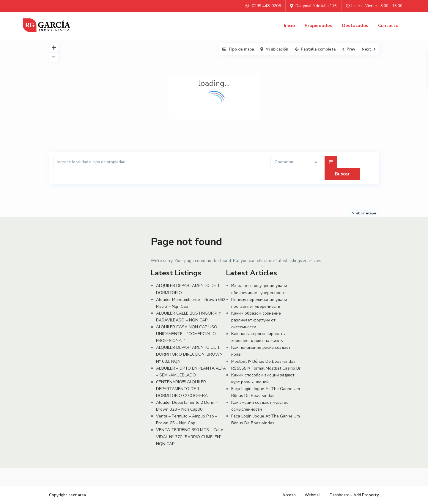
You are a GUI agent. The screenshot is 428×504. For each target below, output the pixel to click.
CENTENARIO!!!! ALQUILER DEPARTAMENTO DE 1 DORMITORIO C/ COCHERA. (182, 389)
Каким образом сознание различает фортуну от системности (256, 320)
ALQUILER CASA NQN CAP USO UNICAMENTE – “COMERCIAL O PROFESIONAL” (187, 334)
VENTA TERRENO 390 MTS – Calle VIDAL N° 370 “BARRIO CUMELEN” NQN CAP (190, 437)
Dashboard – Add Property (354, 495)
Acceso (289, 495)
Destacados (355, 26)
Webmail (313, 495)
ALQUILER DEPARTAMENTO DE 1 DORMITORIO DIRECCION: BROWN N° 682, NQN (189, 354)
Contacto (388, 26)
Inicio (289, 26)
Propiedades (318, 26)
